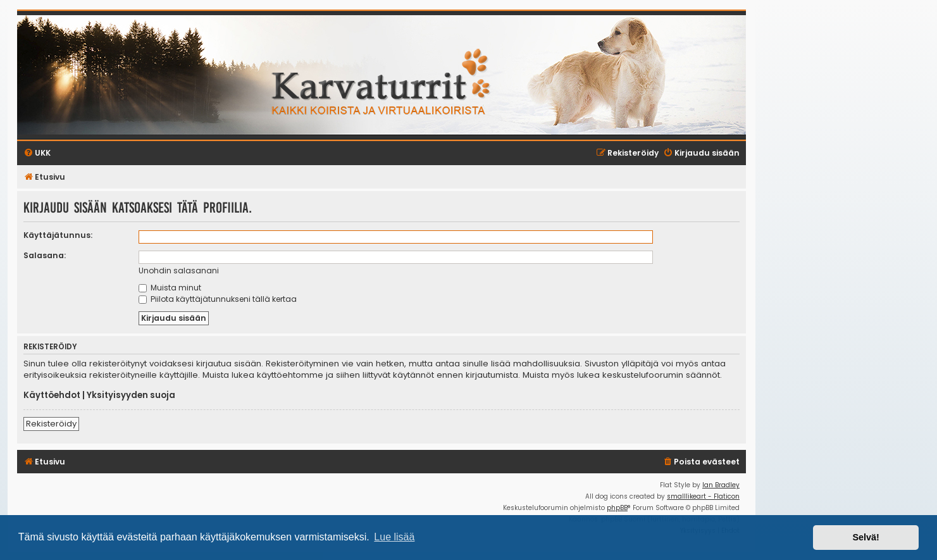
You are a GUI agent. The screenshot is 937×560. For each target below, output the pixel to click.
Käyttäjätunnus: (58, 235)
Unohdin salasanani (179, 271)
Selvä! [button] (866, 537)
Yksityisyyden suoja (131, 395)
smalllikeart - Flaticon (703, 496)
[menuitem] (701, 462)
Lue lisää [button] (394, 537)
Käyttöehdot (52, 395)
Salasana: (45, 255)
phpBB (617, 508)
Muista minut (170, 288)
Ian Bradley (721, 485)
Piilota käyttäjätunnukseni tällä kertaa (218, 299)
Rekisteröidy (51, 424)
